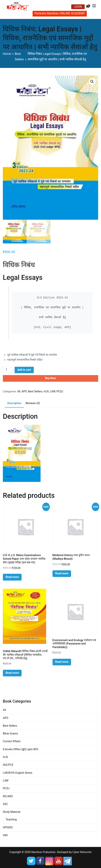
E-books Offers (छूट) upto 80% (21, 749)
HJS (46, 392)
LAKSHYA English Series (18, 773)
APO (24, 392)
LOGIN (78, 7)
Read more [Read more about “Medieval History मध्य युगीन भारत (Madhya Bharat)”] (62, 573)
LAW (53, 392)
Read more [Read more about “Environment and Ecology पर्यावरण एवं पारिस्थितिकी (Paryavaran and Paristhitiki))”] (62, 662)
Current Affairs (12, 741)
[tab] (14, 403)
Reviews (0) (33, 403)
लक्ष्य (5, 835)
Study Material (12, 812)
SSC (5, 804)
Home (7, 54)
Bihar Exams (10, 734)
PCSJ (60, 392)
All (19, 392)
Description (14, 403)
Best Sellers (35, 392)
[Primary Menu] (94, 6)
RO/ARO (8, 796)
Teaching (11, 820)
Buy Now (50, 378)
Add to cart (24, 370)
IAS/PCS (8, 765)
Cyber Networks (82, 852)
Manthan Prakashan (43, 852)
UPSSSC (8, 827)
